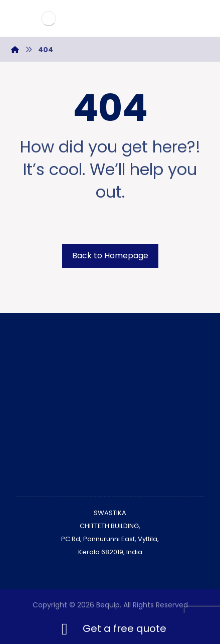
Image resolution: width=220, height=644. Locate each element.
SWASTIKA (110, 513)
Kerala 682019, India (110, 552)
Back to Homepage (110, 256)
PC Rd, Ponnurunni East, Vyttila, (110, 539)
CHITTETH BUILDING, (110, 526)
